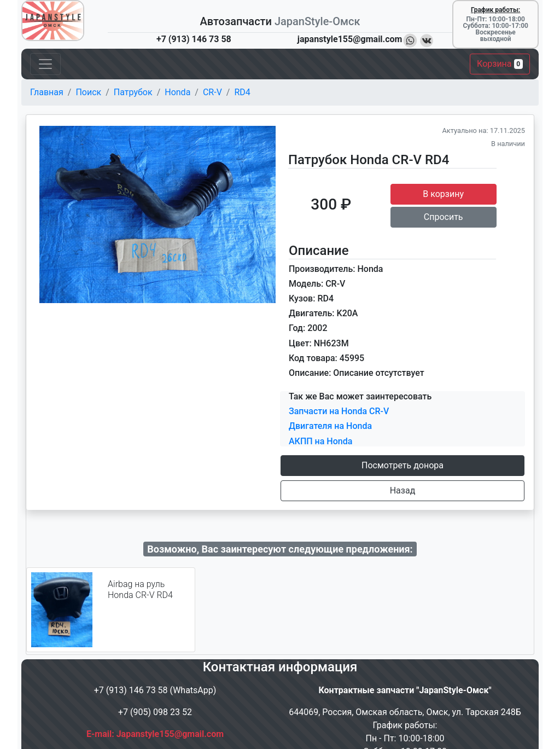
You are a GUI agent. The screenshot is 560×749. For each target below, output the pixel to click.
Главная (47, 92)
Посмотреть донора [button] (402, 465)
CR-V (212, 92)
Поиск (88, 92)
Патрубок (133, 92)
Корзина (500, 64)
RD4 (242, 92)
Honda (177, 92)
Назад (403, 490)
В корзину (443, 194)
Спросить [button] (444, 217)
